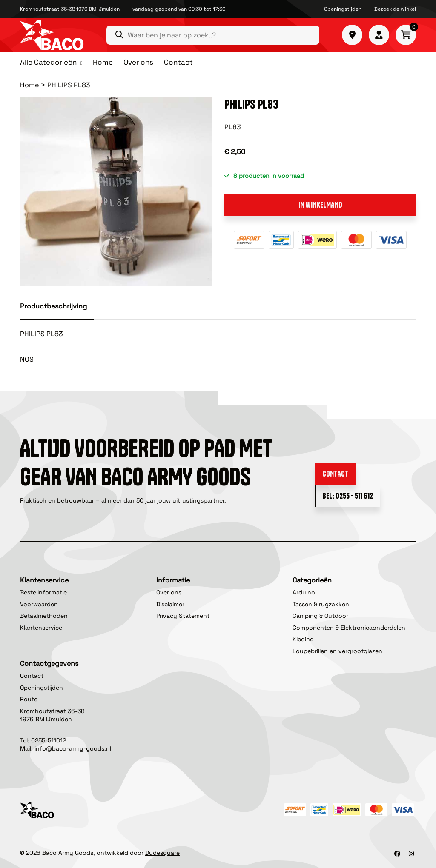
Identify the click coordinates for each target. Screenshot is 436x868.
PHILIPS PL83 (69, 85)
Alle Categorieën (48, 63)
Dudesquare (162, 853)
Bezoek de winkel (395, 9)
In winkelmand (320, 205)
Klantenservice (41, 628)
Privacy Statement (183, 616)
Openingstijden (343, 9)
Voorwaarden (39, 604)
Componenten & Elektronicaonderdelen (349, 628)
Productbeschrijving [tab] (53, 306)
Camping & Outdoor (320, 616)
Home (103, 62)
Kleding (303, 639)
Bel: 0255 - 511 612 (348, 496)
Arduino (304, 592)
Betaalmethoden (44, 616)
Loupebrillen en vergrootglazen (337, 651)
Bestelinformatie (43, 592)
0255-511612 (49, 740)
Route (29, 699)
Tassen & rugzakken (321, 604)
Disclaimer (170, 604)
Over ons (138, 62)
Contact (178, 62)
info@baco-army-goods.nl (73, 748)
